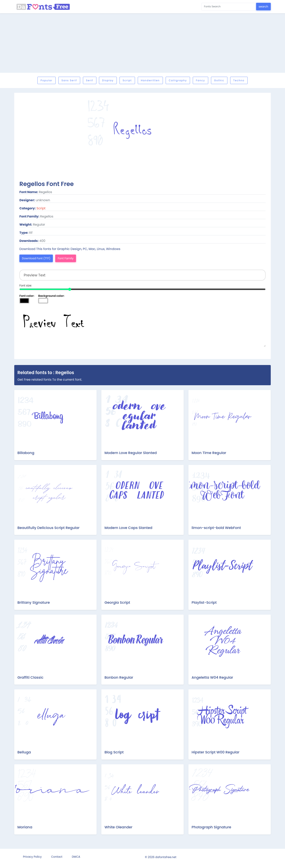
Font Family (66, 258)
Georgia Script (117, 602)
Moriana (25, 827)
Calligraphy (178, 80)
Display (108, 80)
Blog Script (114, 752)
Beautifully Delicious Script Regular (48, 528)
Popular (47, 80)
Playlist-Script (204, 602)
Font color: (27, 296)
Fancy (200, 80)
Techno (239, 80)
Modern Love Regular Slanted (131, 453)
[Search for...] (229, 7)
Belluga (24, 752)
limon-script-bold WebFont (216, 528)
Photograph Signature (211, 827)
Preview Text (142, 327)
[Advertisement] (142, 43)
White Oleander (118, 827)
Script (127, 80)
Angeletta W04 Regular (212, 677)
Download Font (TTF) (36, 258)
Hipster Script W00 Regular (216, 752)
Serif (90, 80)
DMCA (76, 857)
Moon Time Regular (209, 453)
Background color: (51, 296)
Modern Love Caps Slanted (128, 528)
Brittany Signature (34, 602)
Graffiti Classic (30, 677)
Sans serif (69, 80)
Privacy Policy (32, 857)
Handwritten (150, 80)
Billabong (26, 453)
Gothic (219, 80)
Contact (57, 857)
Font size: (26, 286)
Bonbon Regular (119, 677)
